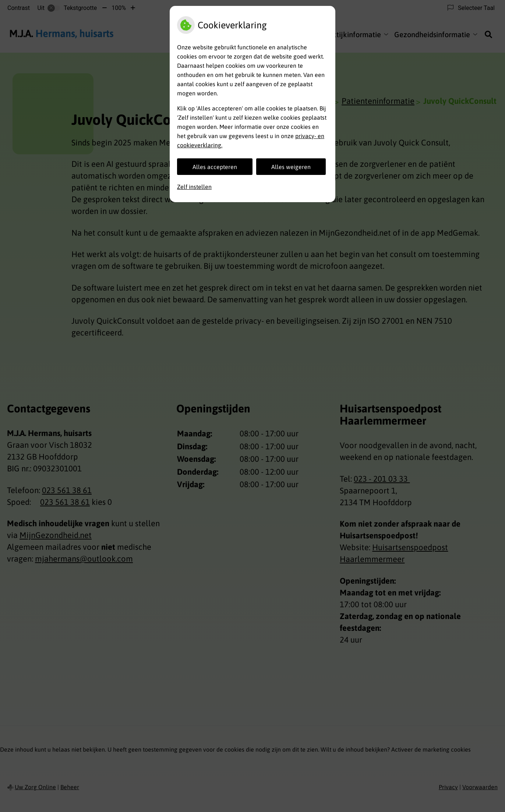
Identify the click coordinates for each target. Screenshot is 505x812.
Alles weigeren (291, 167)
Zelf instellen (194, 187)
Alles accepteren (215, 167)
